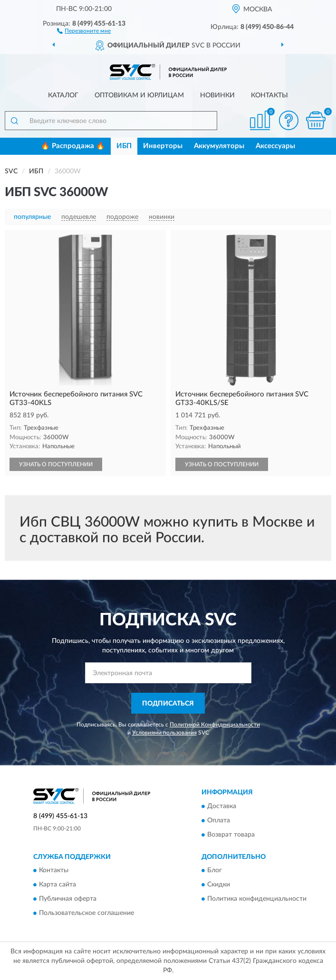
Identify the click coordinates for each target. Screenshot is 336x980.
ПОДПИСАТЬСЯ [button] (168, 704)
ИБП (124, 146)
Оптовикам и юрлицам (139, 95)
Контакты (269, 95)
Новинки (217, 95)
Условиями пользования (164, 733)
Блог (215, 871)
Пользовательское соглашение (86, 914)
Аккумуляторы (219, 146)
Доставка (222, 806)
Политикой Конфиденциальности (215, 725)
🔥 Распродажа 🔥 (73, 146)
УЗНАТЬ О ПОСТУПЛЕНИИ (56, 464)
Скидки (219, 885)
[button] (84, 30)
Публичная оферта (68, 899)
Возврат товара (231, 835)
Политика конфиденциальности (257, 899)
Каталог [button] (63, 95)
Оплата (219, 820)
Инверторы (163, 146)
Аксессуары (275, 146)
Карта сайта (58, 885)
